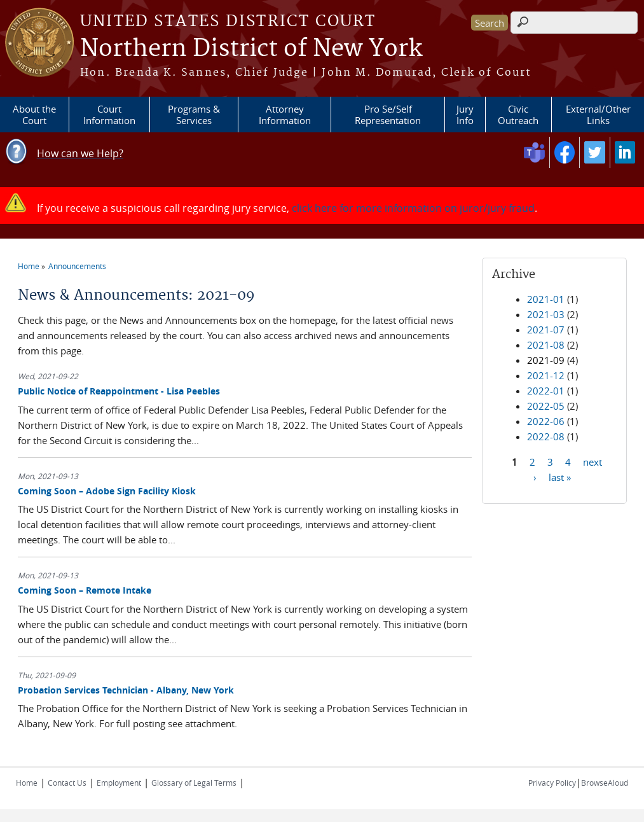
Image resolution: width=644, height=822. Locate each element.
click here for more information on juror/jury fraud (413, 208)
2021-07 (546, 330)
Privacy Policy (552, 783)
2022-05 (546, 406)
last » (560, 477)
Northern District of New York (251, 49)
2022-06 (546, 421)
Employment (119, 783)
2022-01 (546, 391)
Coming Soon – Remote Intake (85, 590)
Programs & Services (194, 115)
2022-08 (546, 436)
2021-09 (546, 360)
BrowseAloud (605, 783)
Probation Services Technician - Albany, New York (126, 690)
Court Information (109, 115)
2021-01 (546, 299)
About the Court (34, 115)
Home (29, 266)
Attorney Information (285, 115)
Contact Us (67, 783)
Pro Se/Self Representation (388, 115)
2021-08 (546, 345)
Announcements (77, 266)
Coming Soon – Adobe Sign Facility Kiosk (107, 491)
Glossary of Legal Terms (194, 783)
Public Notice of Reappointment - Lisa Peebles (119, 391)
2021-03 (546, 314)
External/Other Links (598, 115)
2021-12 (546, 375)
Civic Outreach (518, 115)
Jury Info (465, 115)
